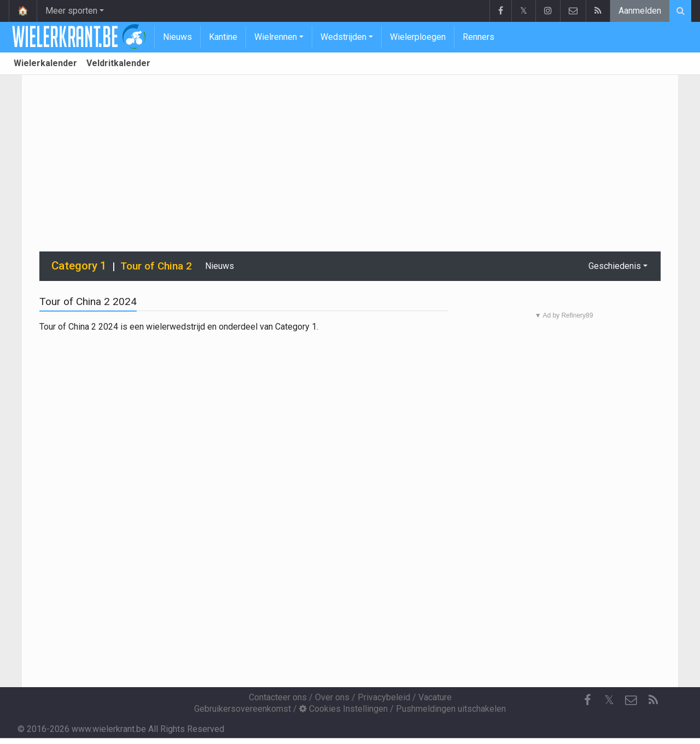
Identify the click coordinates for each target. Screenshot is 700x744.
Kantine (223, 37)
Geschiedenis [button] (615, 266)
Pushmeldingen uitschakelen (451, 709)
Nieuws (177, 37)
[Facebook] (587, 700)
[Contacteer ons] (631, 700)
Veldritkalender (118, 63)
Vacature (435, 697)
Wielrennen (276, 37)
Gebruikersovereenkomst (243, 709)
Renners (479, 37)
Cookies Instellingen (343, 709)
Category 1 (79, 266)
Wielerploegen (418, 37)
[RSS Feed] (653, 700)
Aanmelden (640, 11)
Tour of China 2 (156, 266)
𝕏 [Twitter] (609, 700)
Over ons (332, 697)
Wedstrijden (343, 37)
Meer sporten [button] (71, 11)
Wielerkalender (45, 63)
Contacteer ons (278, 697)
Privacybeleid (384, 697)
